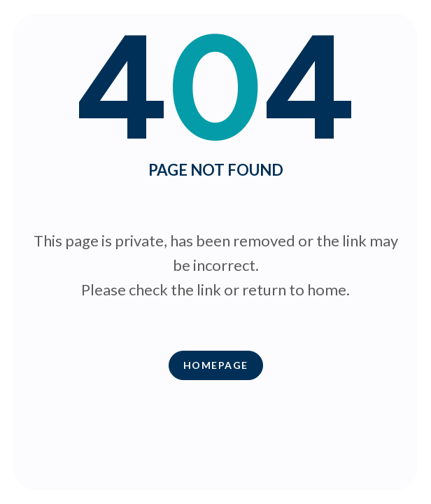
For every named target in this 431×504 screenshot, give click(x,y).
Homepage (216, 365)
